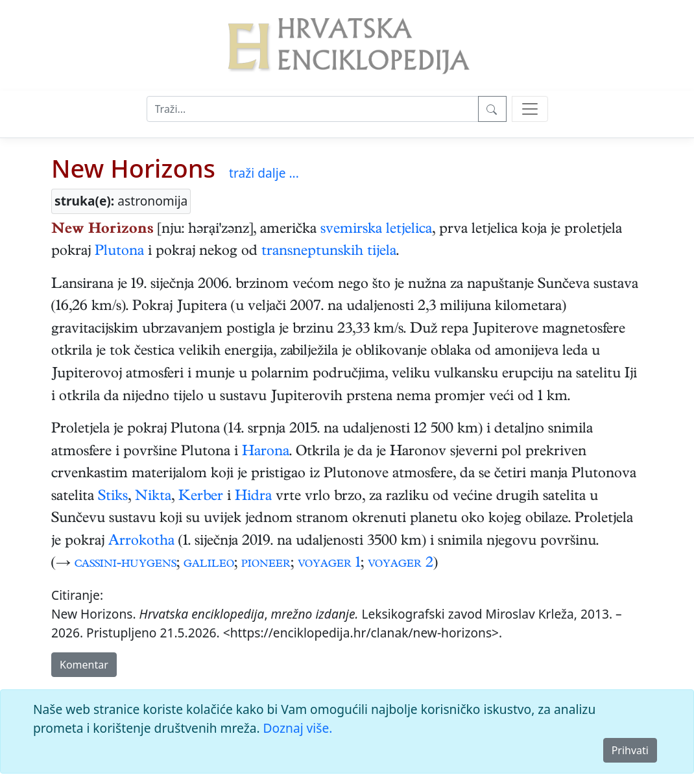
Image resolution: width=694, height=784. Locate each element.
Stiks (113, 497)
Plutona (119, 252)
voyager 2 (401, 564)
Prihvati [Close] (630, 750)
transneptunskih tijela (329, 252)
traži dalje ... (264, 173)
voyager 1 (329, 564)
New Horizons (133, 168)
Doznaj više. (298, 728)
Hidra (253, 497)
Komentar (84, 665)
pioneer (266, 564)
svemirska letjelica (376, 230)
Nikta (153, 497)
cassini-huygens (126, 564)
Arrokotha (141, 542)
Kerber (201, 497)
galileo (209, 564)
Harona (266, 453)
